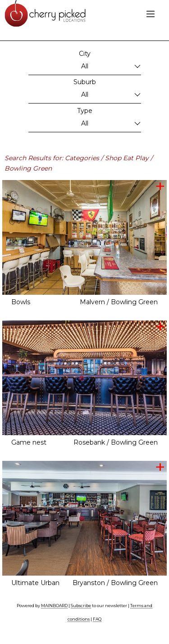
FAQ (97, 619)
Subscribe (81, 606)
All (85, 66)
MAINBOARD (54, 606)
